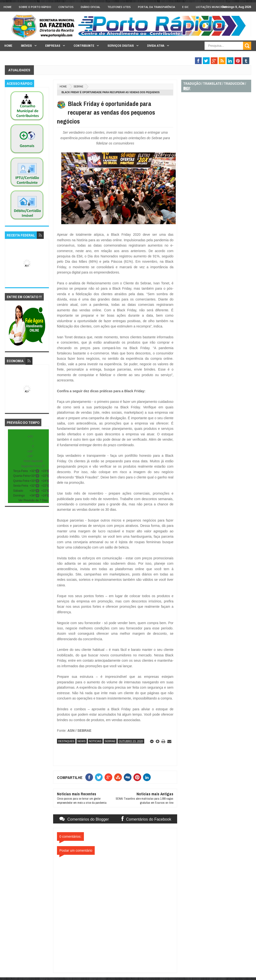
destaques (66, 741)
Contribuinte (84, 46)
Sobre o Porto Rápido (35, 7)
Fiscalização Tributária (197, 55)
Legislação (237, 55)
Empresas (53, 46)
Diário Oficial (91, 7)
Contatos (66, 7)
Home (8, 7)
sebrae (78, 87)
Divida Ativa (156, 46)
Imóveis (26, 46)
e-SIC (185, 7)
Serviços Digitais (121, 46)
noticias (95, 741)
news (82, 741)
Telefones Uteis (119, 7)
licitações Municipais (211, 7)
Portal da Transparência (156, 7)
